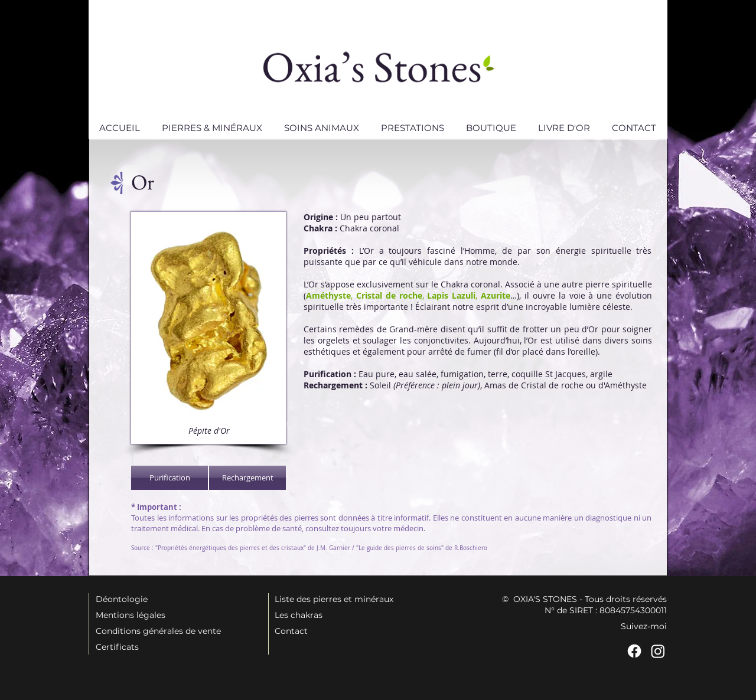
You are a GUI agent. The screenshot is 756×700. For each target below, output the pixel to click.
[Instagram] (658, 651)
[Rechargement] (247, 478)
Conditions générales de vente (158, 631)
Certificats (117, 647)
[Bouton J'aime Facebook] (153, 570)
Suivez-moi (644, 626)
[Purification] (170, 478)
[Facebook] (634, 651)
